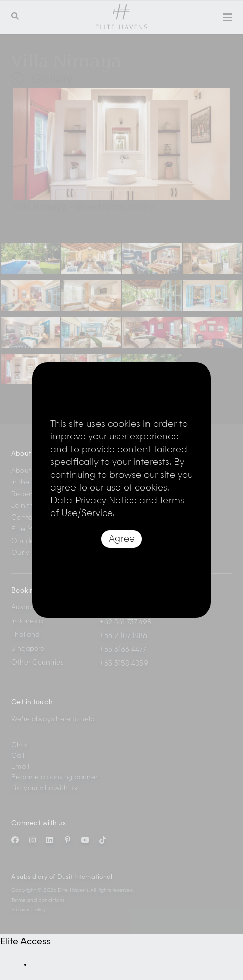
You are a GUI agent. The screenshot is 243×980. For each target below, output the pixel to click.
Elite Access (25, 942)
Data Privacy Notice (93, 501)
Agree (122, 539)
